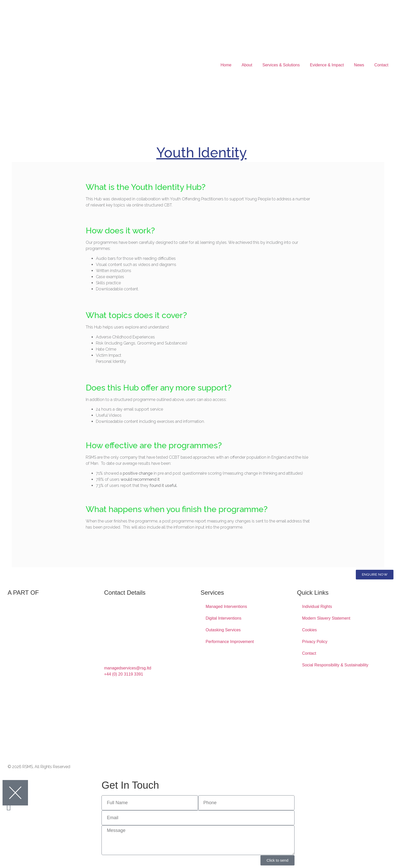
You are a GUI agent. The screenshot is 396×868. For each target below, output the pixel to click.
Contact (381, 65)
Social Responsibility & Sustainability (335, 665)
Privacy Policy (315, 642)
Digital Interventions (224, 618)
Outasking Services (223, 630)
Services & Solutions (281, 65)
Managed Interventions (226, 607)
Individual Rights (317, 607)
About (247, 65)
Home (226, 65)
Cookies (310, 630)
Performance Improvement (230, 642)
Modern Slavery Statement (326, 618)
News (359, 65)
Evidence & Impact (327, 65)
